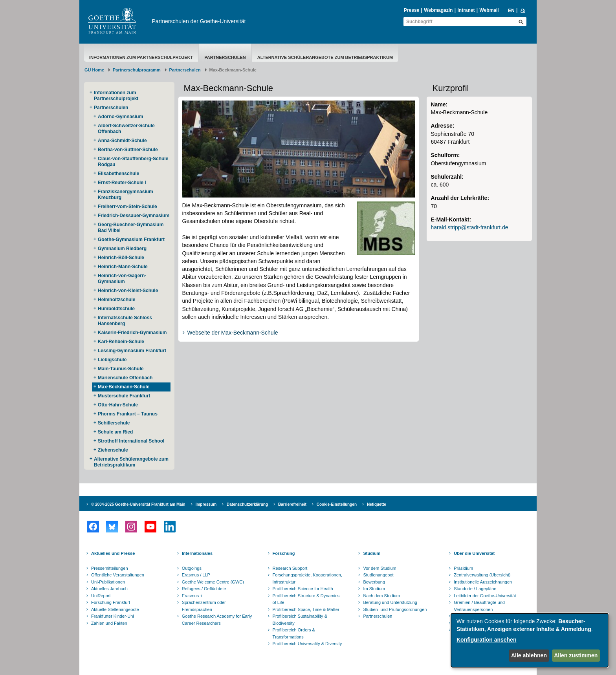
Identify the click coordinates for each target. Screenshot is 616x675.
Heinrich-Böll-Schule (121, 258)
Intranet (466, 10)
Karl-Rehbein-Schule (121, 342)
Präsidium (463, 568)
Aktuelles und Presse (113, 553)
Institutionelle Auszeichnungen (483, 582)
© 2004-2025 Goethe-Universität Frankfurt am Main (138, 504)
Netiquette (377, 504)
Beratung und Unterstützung (390, 602)
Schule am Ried (115, 432)
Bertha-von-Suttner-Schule (128, 150)
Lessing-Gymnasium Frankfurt (132, 351)
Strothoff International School (131, 441)
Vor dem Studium (379, 568)
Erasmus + (192, 596)
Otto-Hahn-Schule (118, 405)
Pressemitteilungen (110, 568)
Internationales (197, 553)
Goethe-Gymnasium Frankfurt (131, 240)
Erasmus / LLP (196, 575)
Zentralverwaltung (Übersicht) (482, 575)
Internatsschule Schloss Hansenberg (125, 321)
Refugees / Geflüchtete (204, 589)
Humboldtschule (116, 309)
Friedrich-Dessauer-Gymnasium (134, 216)
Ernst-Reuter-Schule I (122, 183)
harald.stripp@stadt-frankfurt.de (469, 227)
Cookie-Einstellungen (337, 504)
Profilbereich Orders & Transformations (294, 633)
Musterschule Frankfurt (124, 396)
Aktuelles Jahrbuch (109, 589)
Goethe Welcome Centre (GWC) (213, 582)
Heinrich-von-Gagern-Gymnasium (122, 279)
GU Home (94, 70)
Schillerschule (114, 423)
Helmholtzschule (116, 300)
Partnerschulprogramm (137, 70)
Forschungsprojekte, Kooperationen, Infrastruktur (307, 578)
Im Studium (374, 589)
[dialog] (530, 640)
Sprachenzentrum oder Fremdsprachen (204, 606)
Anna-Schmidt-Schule (122, 141)
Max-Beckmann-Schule (124, 387)
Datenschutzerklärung (247, 504)
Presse (412, 10)
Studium (372, 553)
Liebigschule (112, 360)
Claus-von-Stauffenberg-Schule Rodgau (133, 162)
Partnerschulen (225, 57)
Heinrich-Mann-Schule (123, 267)
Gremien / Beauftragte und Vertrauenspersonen (479, 606)
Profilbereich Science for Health (303, 589)
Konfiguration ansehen (486, 640)
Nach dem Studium (381, 596)
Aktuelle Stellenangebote (115, 609)
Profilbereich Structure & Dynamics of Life (306, 599)
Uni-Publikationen (108, 582)
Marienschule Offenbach (125, 378)
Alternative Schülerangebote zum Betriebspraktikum (325, 57)
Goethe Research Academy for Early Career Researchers (217, 620)
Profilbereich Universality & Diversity (307, 644)
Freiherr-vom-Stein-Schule (127, 207)
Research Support (290, 568)
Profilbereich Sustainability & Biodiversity (300, 620)
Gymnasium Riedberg (122, 249)
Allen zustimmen (576, 655)
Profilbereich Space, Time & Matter (306, 609)
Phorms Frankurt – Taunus (128, 414)
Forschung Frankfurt (111, 602)
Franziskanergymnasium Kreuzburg (126, 195)
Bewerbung (374, 582)
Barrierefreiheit (292, 504)
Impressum (206, 504)
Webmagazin (438, 10)
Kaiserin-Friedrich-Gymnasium (132, 333)
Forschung (284, 553)
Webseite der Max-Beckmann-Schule (233, 333)
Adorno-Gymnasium (120, 117)
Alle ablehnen (529, 655)
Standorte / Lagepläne (475, 589)
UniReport (101, 596)
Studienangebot (378, 575)
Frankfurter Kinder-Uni (113, 616)
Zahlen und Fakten (109, 623)
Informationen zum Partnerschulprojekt (141, 57)
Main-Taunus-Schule (121, 369)
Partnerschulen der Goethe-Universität (199, 21)
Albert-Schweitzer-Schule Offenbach (126, 129)
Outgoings (192, 568)
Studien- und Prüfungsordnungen (395, 609)
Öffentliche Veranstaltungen (118, 575)
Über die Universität (474, 553)
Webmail (489, 10)
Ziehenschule (113, 450)
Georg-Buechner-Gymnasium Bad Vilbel (131, 228)
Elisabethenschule (118, 174)
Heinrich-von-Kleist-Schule (128, 291)
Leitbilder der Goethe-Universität (485, 596)
